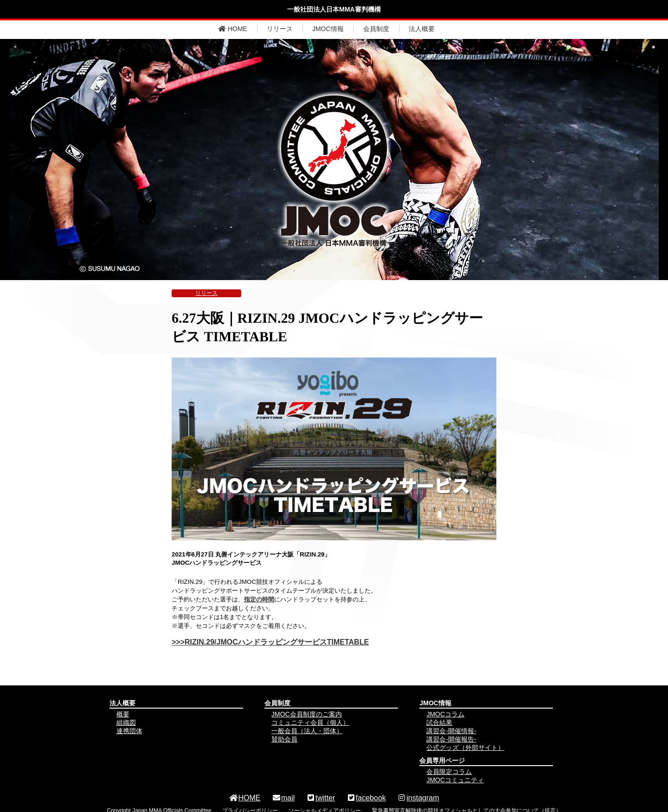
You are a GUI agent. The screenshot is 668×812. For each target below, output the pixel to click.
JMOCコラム (445, 714)
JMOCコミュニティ (455, 780)
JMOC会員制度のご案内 (307, 714)
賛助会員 (284, 739)
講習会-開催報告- (451, 739)
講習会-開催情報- (451, 731)
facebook (366, 798)
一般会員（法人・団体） (307, 731)
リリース (280, 29)
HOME (233, 29)
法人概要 (422, 29)
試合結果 (439, 722)
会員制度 (376, 29)
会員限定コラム (449, 772)
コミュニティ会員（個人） (310, 722)
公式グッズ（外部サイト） (465, 748)
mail (283, 798)
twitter (321, 798)
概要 (123, 714)
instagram (418, 798)
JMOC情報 (328, 29)
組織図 (126, 722)
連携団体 (129, 731)
